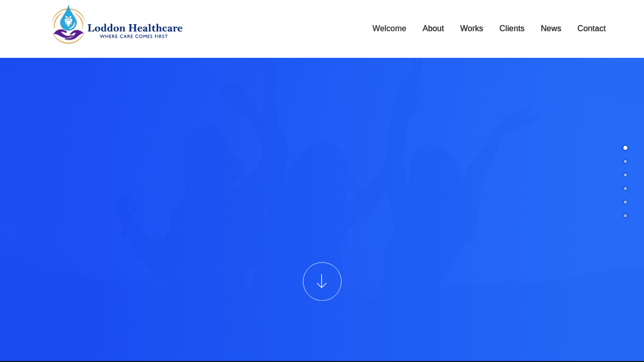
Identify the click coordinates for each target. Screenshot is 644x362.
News (551, 29)
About (433, 29)
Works (472, 29)
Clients (512, 29)
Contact (592, 29)
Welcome (389, 29)
